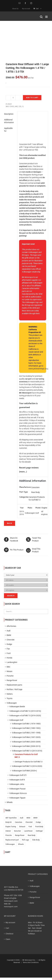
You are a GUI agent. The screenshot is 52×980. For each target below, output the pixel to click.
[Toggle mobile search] (41, 17)
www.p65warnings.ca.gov (39, 369)
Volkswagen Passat (17, 789)
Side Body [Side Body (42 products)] (36, 840)
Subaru (10, 694)
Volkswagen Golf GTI (18, 775)
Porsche (10, 676)
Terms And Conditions (31, 962)
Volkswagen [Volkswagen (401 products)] (10, 844)
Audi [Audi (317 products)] (22, 818)
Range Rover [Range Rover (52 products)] (20, 835)
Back (10, 523)
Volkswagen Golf (16, 720)
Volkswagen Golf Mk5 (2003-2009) (26, 742)
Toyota (9, 698)
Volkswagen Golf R (17, 780)
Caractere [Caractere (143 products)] (19, 822)
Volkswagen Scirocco (18, 793)
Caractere (35, 487)
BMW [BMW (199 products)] (35, 818)
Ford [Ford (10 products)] (30, 827)
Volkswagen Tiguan (17, 798)
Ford (9, 653)
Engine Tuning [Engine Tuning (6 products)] (11, 827)
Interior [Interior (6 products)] (8, 831)
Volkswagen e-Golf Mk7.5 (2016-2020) (25, 716)
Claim (8, 939)
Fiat (8, 649)
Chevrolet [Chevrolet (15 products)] (29, 822)
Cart (7, 928)
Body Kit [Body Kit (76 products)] (8, 822)
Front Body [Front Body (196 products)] (39, 827)
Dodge (9, 644)
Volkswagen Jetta (17, 784)
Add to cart (32, 98)
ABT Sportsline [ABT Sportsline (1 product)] (11, 818)
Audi (8, 631)
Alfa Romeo (11, 626)
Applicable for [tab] (8, 130)
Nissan (9, 671)
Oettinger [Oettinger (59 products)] (39, 831)
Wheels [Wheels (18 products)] (21, 844)
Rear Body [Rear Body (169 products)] (32, 835)
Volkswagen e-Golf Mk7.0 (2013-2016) (25, 711)
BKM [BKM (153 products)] (28, 818)
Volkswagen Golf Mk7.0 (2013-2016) (27, 751)
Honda (9, 658)
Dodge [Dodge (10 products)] (38, 822)
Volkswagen (12, 703)
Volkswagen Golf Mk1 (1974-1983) (26, 724)
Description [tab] (9, 114)
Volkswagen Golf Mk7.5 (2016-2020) (27, 766)
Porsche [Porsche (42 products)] (9, 835)
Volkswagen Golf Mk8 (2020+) (24, 771)
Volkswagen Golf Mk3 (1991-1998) (26, 733)
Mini (8, 667)
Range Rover (12, 680)
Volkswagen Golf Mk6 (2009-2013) (26, 746)
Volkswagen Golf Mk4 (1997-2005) (26, 737)
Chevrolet (11, 640)
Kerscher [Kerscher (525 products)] (17, 831)
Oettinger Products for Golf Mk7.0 (29, 762)
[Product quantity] (13, 98)
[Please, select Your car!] (26, 575)
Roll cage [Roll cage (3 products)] (25, 840)
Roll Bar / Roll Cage (14, 689)
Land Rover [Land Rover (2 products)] (28, 831)
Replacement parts (14, 685)
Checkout (9, 934)
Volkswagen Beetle (17, 707)
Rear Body (36, 492)
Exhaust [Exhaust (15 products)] (22, 827)
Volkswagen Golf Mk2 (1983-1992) (26, 728)
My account (10, 922)
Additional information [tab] (9, 121)
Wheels (10, 802)
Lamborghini (12, 662)
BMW (9, 635)
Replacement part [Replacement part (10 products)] (12, 840)
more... (23, 472)
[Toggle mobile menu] (47, 17)
